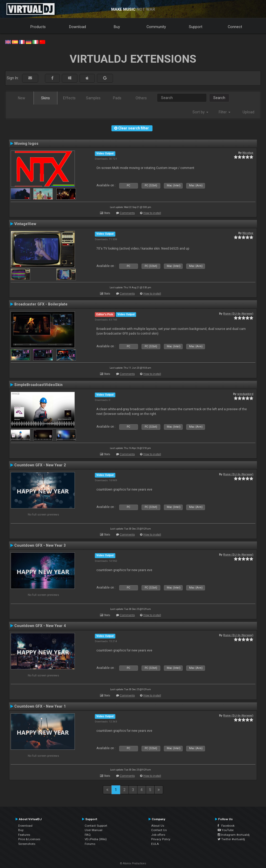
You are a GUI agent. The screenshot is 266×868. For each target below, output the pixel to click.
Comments (127, 213)
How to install (152, 213)
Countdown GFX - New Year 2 (40, 465)
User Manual (94, 830)
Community (156, 27)
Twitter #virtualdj (231, 839)
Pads (117, 98)
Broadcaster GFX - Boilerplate (41, 304)
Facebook (226, 826)
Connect (235, 27)
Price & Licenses (29, 839)
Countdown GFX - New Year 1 (40, 706)
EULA (155, 844)
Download (78, 27)
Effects (69, 98)
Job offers (158, 835)
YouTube (226, 830)
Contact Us (159, 830)
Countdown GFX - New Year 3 (40, 545)
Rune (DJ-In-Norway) (238, 314)
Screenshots (27, 844)
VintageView (25, 224)
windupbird (245, 394)
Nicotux (248, 153)
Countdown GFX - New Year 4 (40, 626)
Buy (117, 27)
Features (24, 835)
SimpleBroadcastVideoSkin (38, 385)
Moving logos (26, 143)
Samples (93, 98)
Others (141, 98)
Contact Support (96, 826)
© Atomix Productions (133, 863)
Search (219, 98)
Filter (225, 112)
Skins (45, 98)
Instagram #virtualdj (234, 835)
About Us (158, 826)
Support (196, 27)
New (22, 98)
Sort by (200, 112)
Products (38, 27)
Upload (248, 112)
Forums (90, 844)
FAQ (88, 835)
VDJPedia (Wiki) (96, 839)
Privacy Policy (161, 839)
